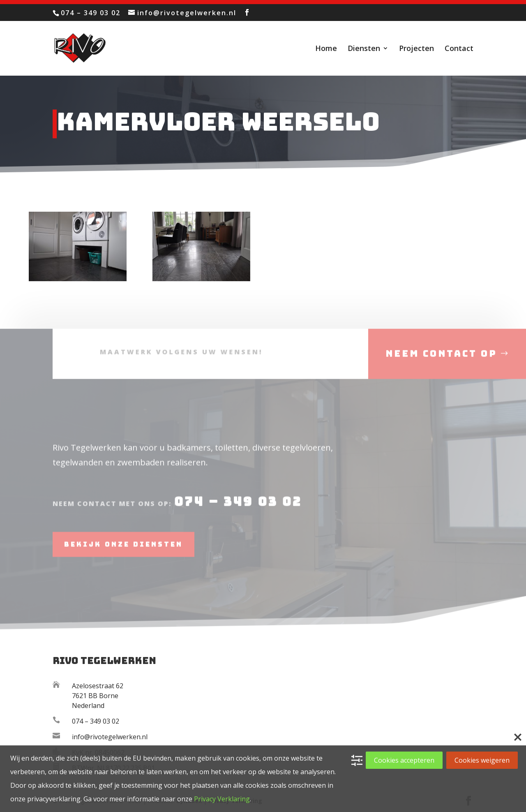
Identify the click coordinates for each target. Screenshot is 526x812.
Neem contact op (441, 365)
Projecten (416, 49)
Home (326, 49)
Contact (459, 49)
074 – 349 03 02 (235, 512)
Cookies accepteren (404, 760)
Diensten (364, 49)
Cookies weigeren (482, 760)
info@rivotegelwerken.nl (110, 737)
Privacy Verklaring (222, 799)
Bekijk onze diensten (123, 554)
